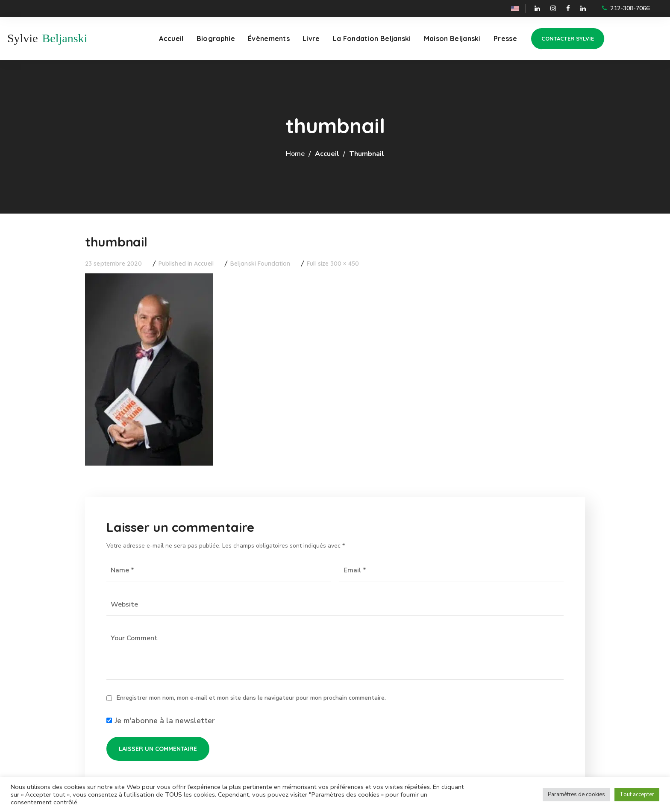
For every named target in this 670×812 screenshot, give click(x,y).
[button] (568, 39)
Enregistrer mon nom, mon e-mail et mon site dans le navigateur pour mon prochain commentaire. (251, 698)
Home (295, 154)
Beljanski (65, 38)
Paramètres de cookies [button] (576, 794)
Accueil (327, 154)
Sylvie (23, 38)
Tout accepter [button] (637, 794)
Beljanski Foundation (260, 264)
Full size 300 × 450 (333, 264)
